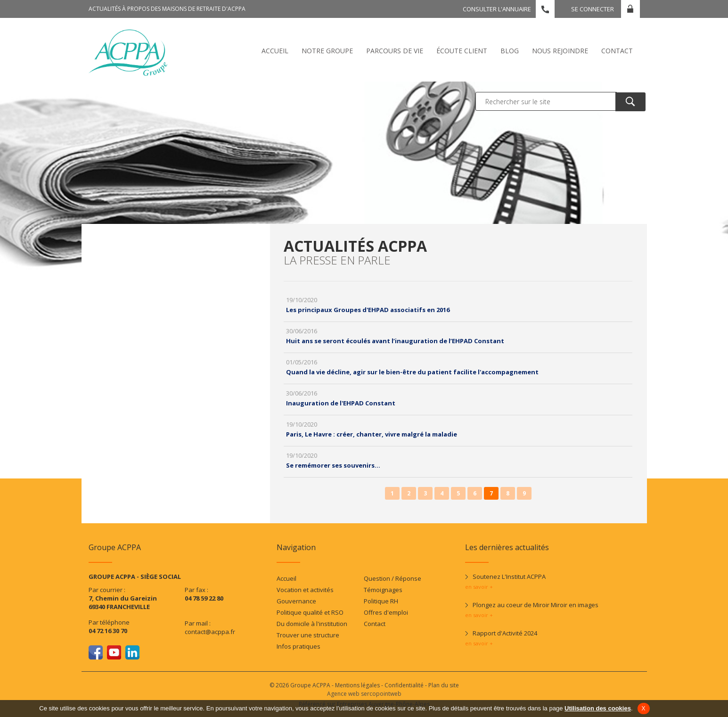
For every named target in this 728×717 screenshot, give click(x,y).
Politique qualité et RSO (310, 612)
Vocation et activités (305, 590)
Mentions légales (357, 685)
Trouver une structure (308, 635)
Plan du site (444, 685)
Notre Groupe (327, 51)
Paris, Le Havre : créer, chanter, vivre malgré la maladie (372, 434)
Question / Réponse (393, 578)
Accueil (275, 51)
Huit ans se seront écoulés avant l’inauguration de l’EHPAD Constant (395, 341)
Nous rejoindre (560, 51)
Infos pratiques (299, 646)
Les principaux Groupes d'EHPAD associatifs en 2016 (368, 310)
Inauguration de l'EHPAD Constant (341, 403)
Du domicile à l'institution (312, 624)
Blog (510, 51)
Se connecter (593, 9)
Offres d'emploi (386, 612)
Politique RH (381, 601)
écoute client (462, 51)
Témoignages (383, 590)
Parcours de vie (395, 51)
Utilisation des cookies (598, 708)
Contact (617, 51)
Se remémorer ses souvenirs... (333, 465)
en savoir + (479, 587)
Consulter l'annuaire (497, 9)
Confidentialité (404, 685)
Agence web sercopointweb (364, 694)
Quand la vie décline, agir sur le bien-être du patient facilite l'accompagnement (412, 372)
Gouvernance (296, 601)
